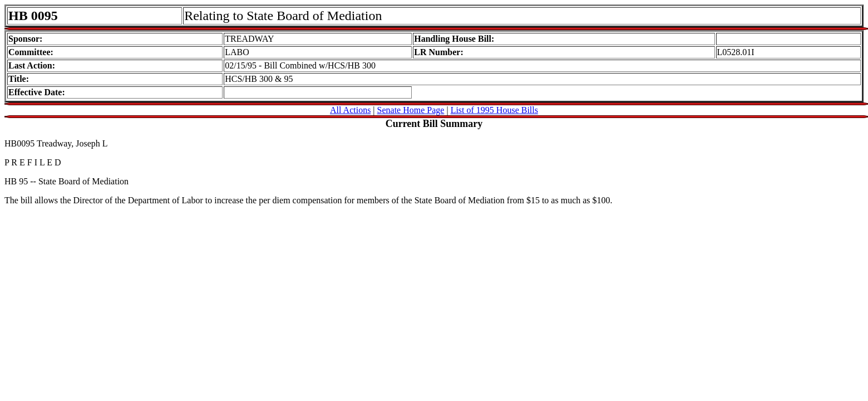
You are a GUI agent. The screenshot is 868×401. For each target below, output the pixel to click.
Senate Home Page (411, 110)
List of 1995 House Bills (494, 110)
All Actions (350, 110)
